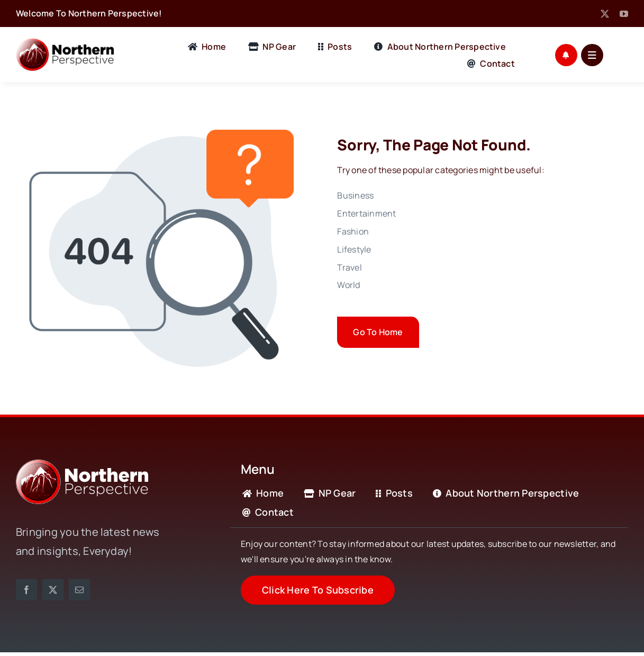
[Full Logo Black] (65, 42)
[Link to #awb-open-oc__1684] (592, 55)
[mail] (79, 590)
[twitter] (605, 14)
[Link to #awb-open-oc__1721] (566, 55)
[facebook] (26, 590)
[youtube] (624, 14)
